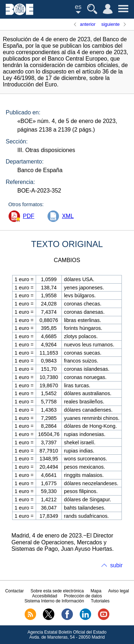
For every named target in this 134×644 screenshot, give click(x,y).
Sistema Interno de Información (54, 601)
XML (68, 216)
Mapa (96, 591)
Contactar (14, 591)
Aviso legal (119, 591)
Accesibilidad (45, 596)
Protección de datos (83, 596)
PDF (29, 216)
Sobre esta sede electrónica (57, 591)
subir (116, 565)
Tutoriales (100, 601)
